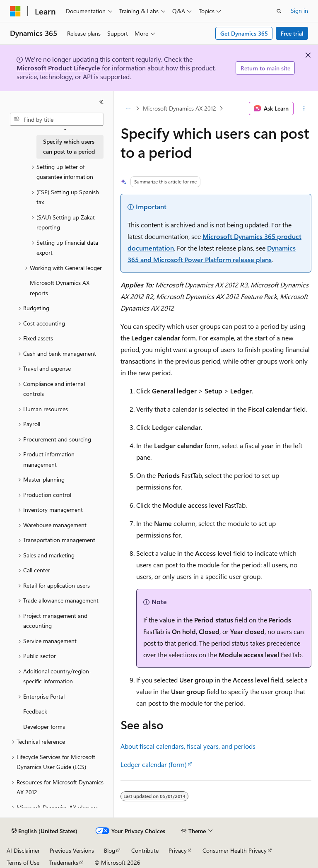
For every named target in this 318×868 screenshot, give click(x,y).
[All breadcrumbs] (128, 108)
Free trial (292, 33)
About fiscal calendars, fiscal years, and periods (188, 746)
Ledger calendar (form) (154, 764)
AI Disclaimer (23, 850)
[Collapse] (101, 102)
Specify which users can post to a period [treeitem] (69, 147)
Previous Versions (72, 850)
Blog (110, 850)
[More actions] (304, 108)
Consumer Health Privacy (235, 850)
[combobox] (57, 119)
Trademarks (64, 862)
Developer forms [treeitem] (44, 727)
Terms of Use (23, 862)
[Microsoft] (15, 11)
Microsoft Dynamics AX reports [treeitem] (60, 288)
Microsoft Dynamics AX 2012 (179, 108)
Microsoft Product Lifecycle (58, 68)
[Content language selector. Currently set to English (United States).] (45, 831)
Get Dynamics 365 (244, 33)
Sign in (299, 11)
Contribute (145, 850)
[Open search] (279, 11)
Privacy (178, 850)
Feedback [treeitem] (35, 711)
